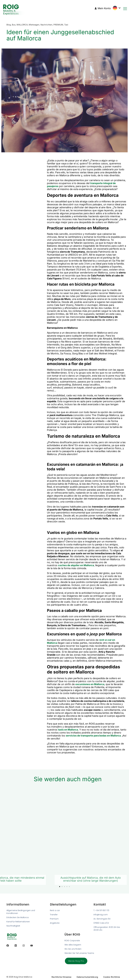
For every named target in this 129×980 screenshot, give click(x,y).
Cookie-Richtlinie (111, 977)
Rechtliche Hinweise (61, 977)
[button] (60, 887)
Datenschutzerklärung (87, 977)
